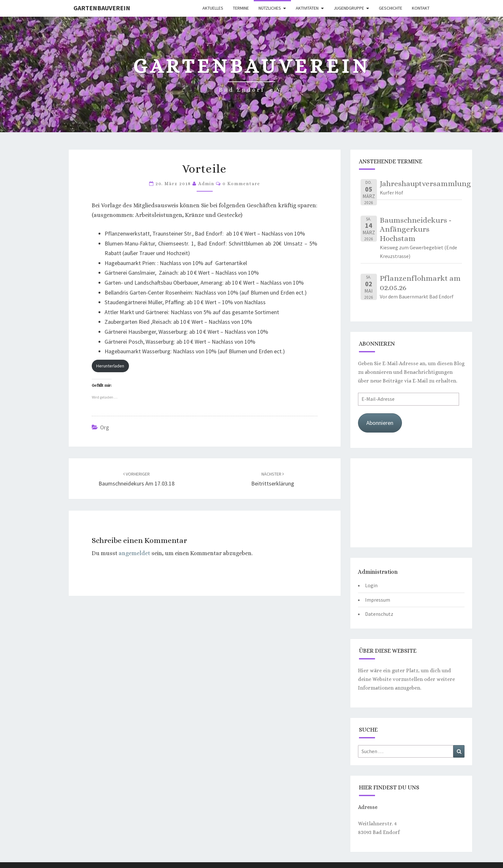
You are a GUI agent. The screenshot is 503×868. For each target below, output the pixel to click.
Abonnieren (380, 423)
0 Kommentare (241, 184)
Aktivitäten (307, 8)
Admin (206, 184)
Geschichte (391, 8)
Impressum (378, 600)
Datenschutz (379, 614)
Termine (241, 8)
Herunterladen (110, 366)
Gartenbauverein (102, 8)
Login (371, 585)
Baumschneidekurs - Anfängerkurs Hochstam (416, 229)
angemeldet (134, 553)
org (105, 427)
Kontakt (421, 8)
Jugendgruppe (349, 8)
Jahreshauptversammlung (425, 184)
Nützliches (270, 8)
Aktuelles (213, 8)
